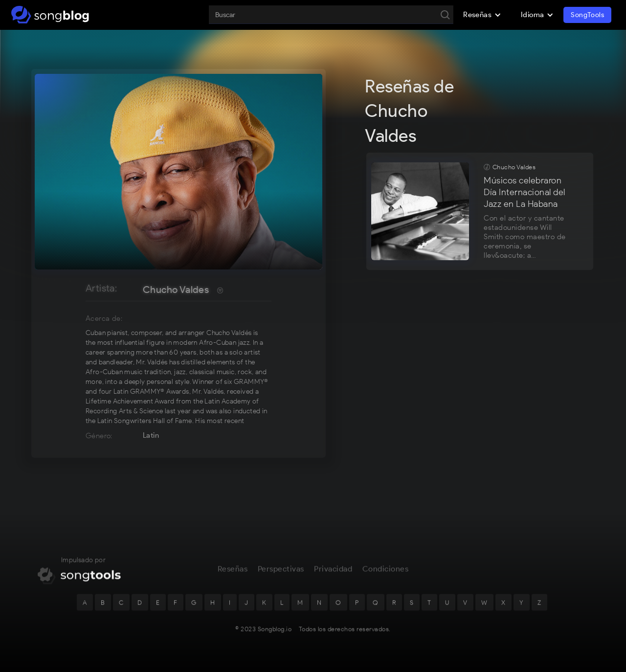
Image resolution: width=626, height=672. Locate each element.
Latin (151, 435)
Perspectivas (281, 575)
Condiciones (386, 575)
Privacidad (333, 575)
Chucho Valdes (176, 290)
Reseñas (233, 575)
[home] (50, 15)
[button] (482, 15)
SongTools (587, 15)
